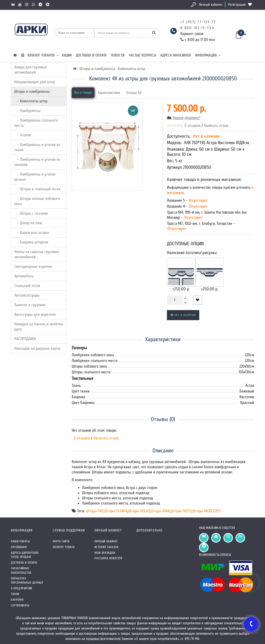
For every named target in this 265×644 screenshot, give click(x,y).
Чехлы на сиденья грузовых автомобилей (37, 254)
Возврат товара (64, 547)
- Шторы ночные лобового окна (37, 201)
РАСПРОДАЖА (25, 339)
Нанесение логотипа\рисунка (192, 253)
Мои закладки (105, 553)
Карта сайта (61, 541)
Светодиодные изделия (33, 267)
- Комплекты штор (31, 101)
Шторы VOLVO (139, 511)
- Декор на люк (28, 223)
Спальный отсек (27, 286)
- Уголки (23, 135)
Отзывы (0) (134, 93)
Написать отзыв (216, 126)
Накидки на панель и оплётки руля (39, 327)
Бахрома (17, 600)
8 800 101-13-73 (196, 28)
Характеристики (109, 93)
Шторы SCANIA (116, 511)
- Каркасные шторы (32, 233)
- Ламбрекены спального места (36, 123)
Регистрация (237, 5)
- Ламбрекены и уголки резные (35, 177)
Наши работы (20, 541)
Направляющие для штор (35, 82)
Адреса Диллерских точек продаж (25, 555)
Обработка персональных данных (27, 581)
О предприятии (21, 588)
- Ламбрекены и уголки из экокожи (37, 162)
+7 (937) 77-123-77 (198, 22)
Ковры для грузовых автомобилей (31, 70)
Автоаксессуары (27, 295)
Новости (118, 55)
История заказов (106, 547)
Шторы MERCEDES (206, 511)
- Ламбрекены (27, 111)
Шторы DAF (95, 511)
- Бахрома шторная (31, 242)
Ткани (15, 594)
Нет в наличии (183, 315)
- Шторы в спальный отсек (37, 189)
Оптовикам (19, 547)
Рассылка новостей (108, 558)
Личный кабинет (211, 5)
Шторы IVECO (181, 511)
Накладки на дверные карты (37, 348)
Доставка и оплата (91, 55)
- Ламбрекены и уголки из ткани (37, 147)
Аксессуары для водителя (35, 314)
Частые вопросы (142, 55)
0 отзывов (191, 126)
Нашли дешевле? (186, 118)
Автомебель (24, 276)
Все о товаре (83, 92)
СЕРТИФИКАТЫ (20, 605)
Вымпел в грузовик (30, 305)
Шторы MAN (160, 511)
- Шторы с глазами (31, 213)
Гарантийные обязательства (21, 570)
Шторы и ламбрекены (32, 92)
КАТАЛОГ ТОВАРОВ (40, 55)
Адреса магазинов (176, 55)
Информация (208, 55)
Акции (67, 55)
